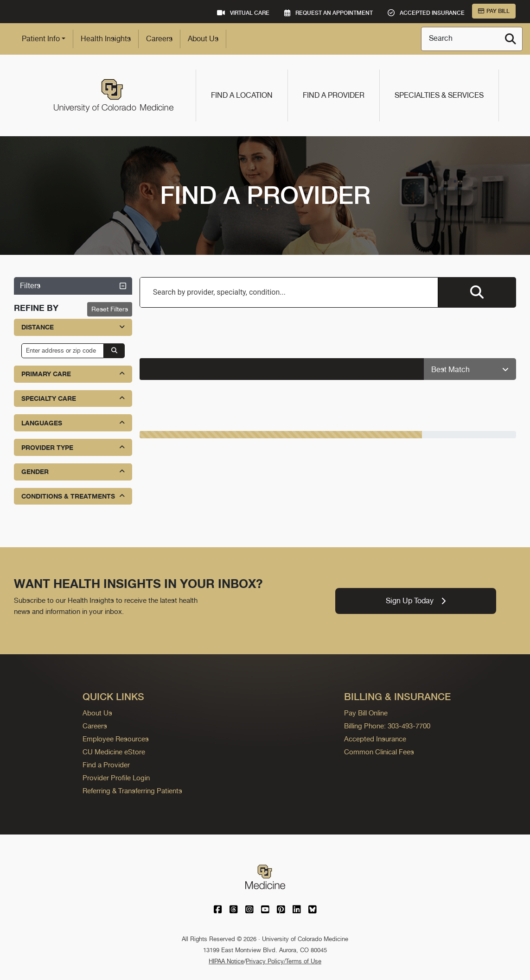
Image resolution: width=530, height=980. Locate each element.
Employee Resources (116, 739)
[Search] (511, 39)
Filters (73, 286)
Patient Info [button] (41, 39)
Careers (159, 39)
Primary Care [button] (73, 374)
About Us (203, 39)
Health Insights (106, 39)
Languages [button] (73, 423)
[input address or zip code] (63, 351)
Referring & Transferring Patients (132, 791)
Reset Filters (110, 309)
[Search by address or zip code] (114, 351)
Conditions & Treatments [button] (73, 496)
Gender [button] (73, 471)
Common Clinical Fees (379, 752)
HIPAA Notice (226, 961)
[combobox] (289, 292)
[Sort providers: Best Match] (470, 370)
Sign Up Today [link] (416, 601)
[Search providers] (477, 292)
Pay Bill (494, 11)
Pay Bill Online (366, 713)
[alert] (282, 369)
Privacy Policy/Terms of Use (284, 961)
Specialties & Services (439, 95)
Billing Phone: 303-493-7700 (387, 726)
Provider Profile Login (116, 778)
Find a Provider (334, 95)
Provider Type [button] (73, 447)
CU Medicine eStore (114, 752)
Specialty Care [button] (73, 398)
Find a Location (242, 95)
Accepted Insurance (375, 739)
